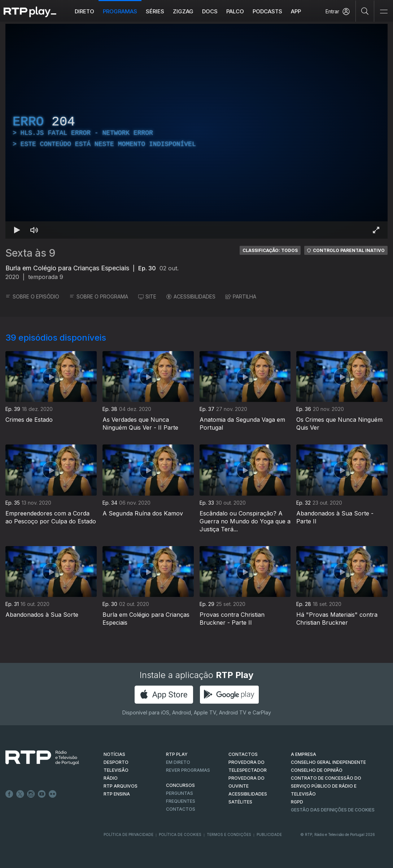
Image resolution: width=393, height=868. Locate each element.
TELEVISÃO (116, 770)
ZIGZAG (183, 11)
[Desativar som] (34, 230)
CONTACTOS (243, 754)
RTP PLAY (177, 754)
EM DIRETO (178, 762)
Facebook (9, 794)
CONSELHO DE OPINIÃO (317, 770)
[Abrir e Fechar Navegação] (384, 12)
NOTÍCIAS (114, 754)
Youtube (42, 794)
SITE (147, 296)
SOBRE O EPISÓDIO (32, 296)
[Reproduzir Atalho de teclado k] (17, 230)
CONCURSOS (180, 785)
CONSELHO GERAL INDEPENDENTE (328, 762)
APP (296, 11)
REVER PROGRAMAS (188, 770)
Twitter (20, 794)
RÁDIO (111, 778)
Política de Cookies (180, 834)
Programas (120, 11)
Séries (155, 11)
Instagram (31, 794)
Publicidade (269, 834)
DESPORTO (116, 762)
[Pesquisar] (365, 11)
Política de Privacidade (128, 834)
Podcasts (267, 11)
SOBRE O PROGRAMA (99, 296)
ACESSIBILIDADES (191, 296)
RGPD (297, 802)
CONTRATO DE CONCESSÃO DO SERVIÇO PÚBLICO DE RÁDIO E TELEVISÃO (326, 786)
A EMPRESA (304, 754)
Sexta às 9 (30, 253)
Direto (84, 11)
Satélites (240, 802)
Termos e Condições (229, 834)
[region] (196, 131)
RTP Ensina (117, 794)
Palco (235, 11)
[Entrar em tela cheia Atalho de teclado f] (376, 230)
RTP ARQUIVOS (121, 786)
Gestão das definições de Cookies (333, 810)
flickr (53, 794)
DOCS (210, 11)
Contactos (181, 809)
